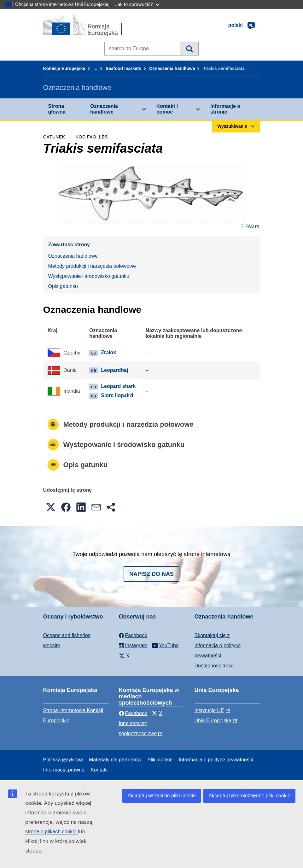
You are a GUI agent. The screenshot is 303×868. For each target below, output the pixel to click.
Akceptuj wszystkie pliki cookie (162, 796)
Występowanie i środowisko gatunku (89, 276)
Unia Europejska (213, 721)
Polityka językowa (63, 760)
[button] (51, 507)
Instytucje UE (209, 710)
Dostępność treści (215, 666)
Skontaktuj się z (212, 635)
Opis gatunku (63, 286)
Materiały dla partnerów (115, 760)
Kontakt (99, 770)
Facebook (133, 713)
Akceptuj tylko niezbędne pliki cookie (249, 796)
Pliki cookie (160, 760)
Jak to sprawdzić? (137, 4)
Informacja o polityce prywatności (216, 760)
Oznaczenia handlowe (172, 68)
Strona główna (57, 109)
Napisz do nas (151, 574)
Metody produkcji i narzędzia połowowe (92, 266)
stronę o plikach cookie (52, 832)
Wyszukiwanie (189, 49)
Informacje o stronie (225, 109)
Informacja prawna (64, 770)
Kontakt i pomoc (167, 109)
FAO (250, 226)
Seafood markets (123, 68)
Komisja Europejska (64, 68)
